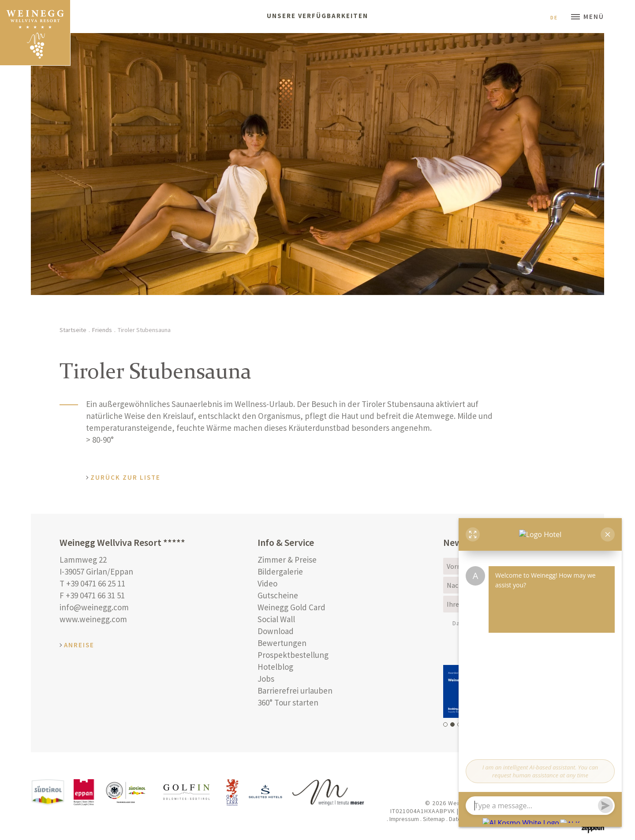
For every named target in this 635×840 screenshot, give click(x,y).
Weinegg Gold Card (291, 607)
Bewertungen (282, 643)
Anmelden (543, 647)
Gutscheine (278, 595)
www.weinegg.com (93, 619)
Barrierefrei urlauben (295, 691)
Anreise (79, 645)
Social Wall (276, 619)
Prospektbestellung (293, 655)
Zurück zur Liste (125, 477)
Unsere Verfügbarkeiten (317, 16)
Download (276, 631)
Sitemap (434, 819)
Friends (102, 330)
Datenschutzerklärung (478, 819)
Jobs (266, 679)
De (557, 17)
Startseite (73, 330)
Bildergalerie (280, 571)
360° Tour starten (288, 702)
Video (267, 583)
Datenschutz (479, 623)
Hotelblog (275, 667)
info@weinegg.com (94, 607)
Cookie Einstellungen (539, 819)
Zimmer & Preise (287, 560)
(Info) (499, 623)
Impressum (404, 819)
